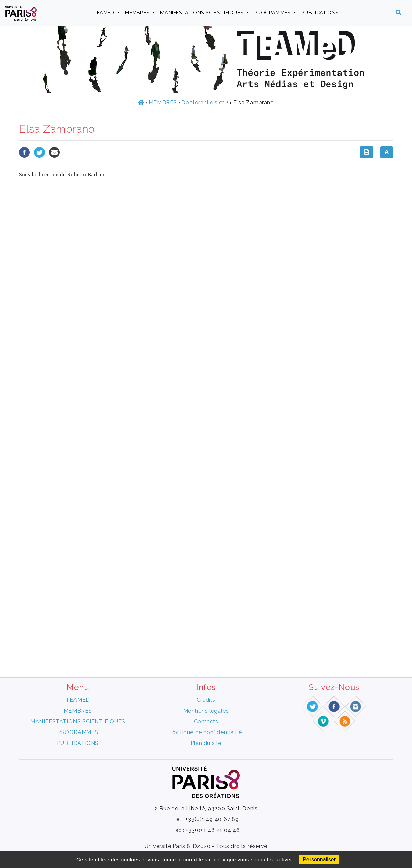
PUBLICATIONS (320, 13)
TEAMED (105, 13)
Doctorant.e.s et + (205, 103)
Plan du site (206, 743)
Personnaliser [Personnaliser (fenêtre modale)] (319, 859)
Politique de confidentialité (206, 732)
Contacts (206, 722)
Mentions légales (206, 711)
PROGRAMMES (273, 13)
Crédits (206, 700)
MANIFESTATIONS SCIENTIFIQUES (202, 13)
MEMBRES (138, 13)
